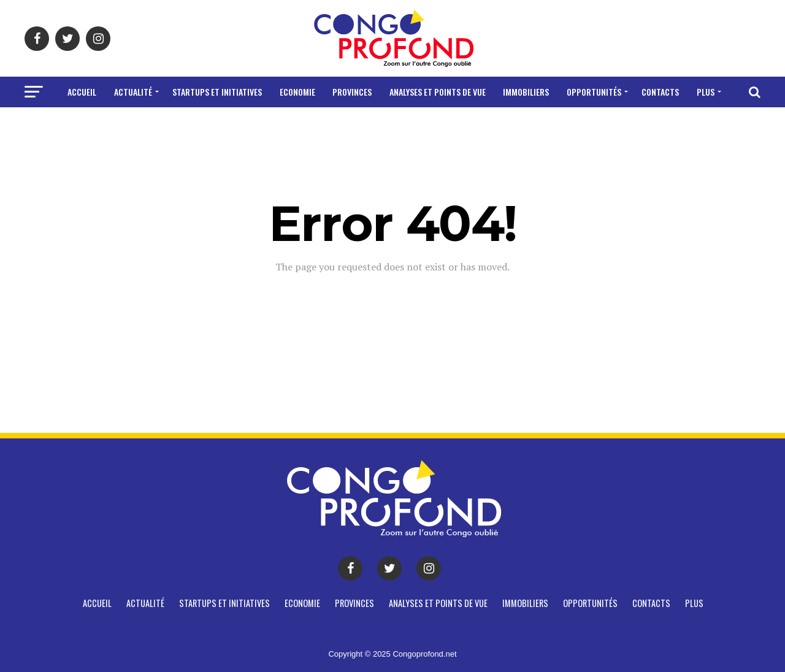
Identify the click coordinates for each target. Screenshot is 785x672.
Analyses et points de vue (438, 92)
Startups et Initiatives (217, 92)
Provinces (352, 92)
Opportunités (594, 92)
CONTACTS (660, 92)
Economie (297, 92)
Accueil (82, 92)
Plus (706, 92)
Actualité (133, 92)
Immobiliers (526, 92)
